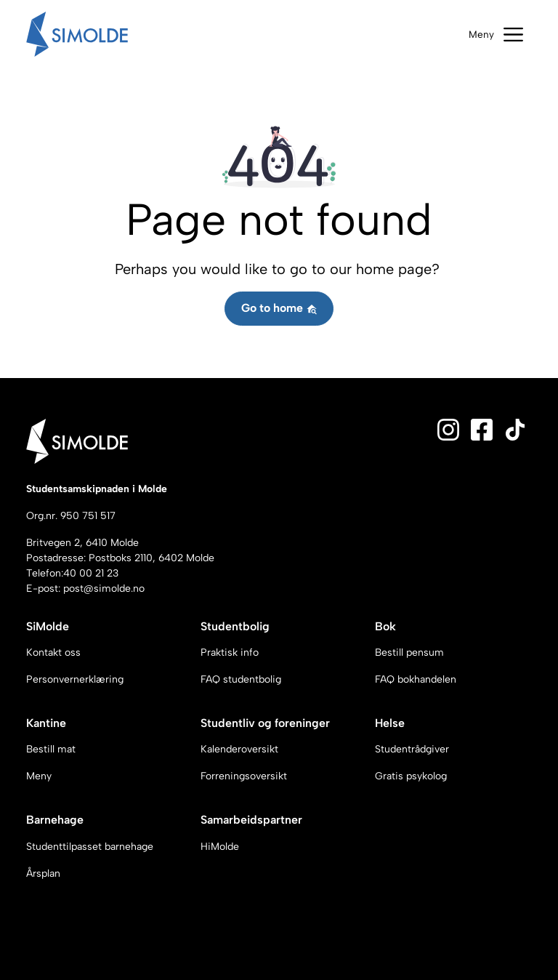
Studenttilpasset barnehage (90, 847)
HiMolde (220, 847)
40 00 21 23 (91, 573)
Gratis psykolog (411, 776)
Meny (39, 776)
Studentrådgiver (412, 749)
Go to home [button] (279, 308)
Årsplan (43, 873)
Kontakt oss (53, 652)
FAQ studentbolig (241, 679)
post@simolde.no (104, 589)
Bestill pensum (409, 652)
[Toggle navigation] (496, 35)
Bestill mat (51, 749)
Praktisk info (230, 652)
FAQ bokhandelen (416, 679)
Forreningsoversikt (244, 776)
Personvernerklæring (75, 679)
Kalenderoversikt (239, 749)
